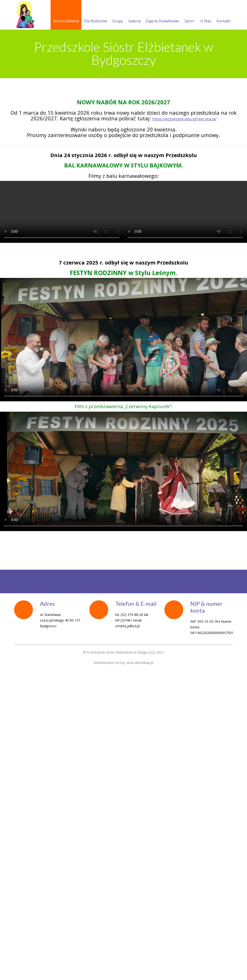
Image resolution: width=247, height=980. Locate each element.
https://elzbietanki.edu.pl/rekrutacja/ (184, 173)
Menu (126, 73)
